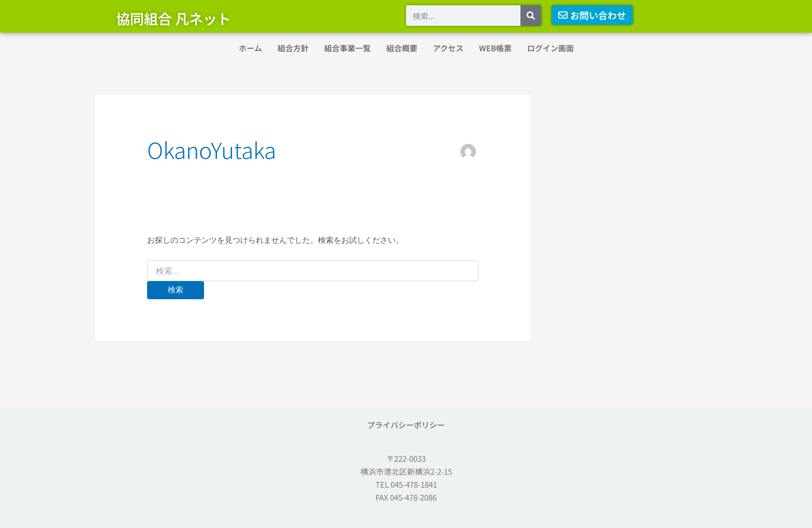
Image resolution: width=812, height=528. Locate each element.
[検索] (531, 16)
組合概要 (402, 48)
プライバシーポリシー (406, 425)
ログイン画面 (550, 48)
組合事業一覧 (347, 48)
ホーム (250, 48)
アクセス (448, 48)
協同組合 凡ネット (173, 18)
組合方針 (293, 48)
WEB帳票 (495, 48)
